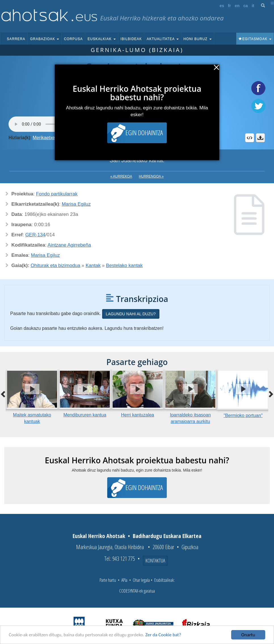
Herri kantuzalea (138, 415)
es (222, 6)
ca (246, 6)
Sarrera (16, 39)
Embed (250, 138)
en (237, 6)
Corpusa (73, 39)
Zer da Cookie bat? (166, 635)
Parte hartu (108, 580)
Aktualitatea (163, 39)
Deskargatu (260, 138)
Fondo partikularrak (57, 194)
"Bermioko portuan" (243, 415)
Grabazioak (45, 39)
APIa (124, 580)
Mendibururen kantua (85, 415)
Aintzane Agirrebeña (69, 245)
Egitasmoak (255, 39)
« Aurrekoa (121, 176)
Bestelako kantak (124, 265)
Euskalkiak (102, 39)
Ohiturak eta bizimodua (55, 265)
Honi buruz (198, 39)
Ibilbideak (131, 39)
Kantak (93, 265)
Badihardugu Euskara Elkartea (167, 536)
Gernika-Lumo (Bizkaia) (137, 50)
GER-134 (35, 235)
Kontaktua (155, 560)
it (253, 6)
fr (229, 6)
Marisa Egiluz (76, 204)
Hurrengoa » (151, 176)
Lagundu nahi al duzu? (131, 314)
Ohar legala (141, 580)
